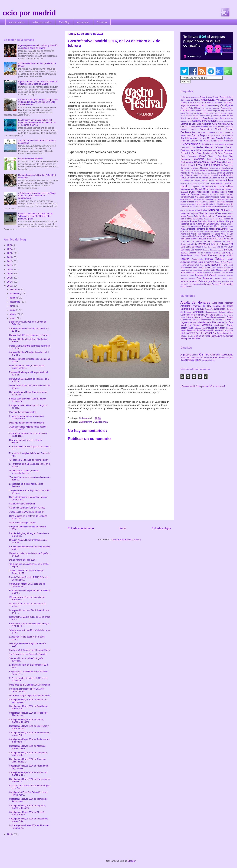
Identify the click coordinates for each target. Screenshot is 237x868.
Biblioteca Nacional (215, 103)
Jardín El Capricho (225, 173)
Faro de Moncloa (219, 144)
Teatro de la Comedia (212, 273)
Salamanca (224, 358)
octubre (13, 298)
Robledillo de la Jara (224, 330)
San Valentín (197, 250)
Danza (196, 135)
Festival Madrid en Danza (221, 151)
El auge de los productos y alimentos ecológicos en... (26, 417)
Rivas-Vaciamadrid (206, 330)
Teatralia (210, 259)
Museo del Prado (198, 207)
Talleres (186, 259)
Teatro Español (212, 265)
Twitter (230, 278)
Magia (219, 184)
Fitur (231, 156)
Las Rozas (228, 320)
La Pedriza (196, 181)
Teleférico (222, 275)
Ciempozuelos (212, 312)
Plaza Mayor (223, 229)
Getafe (230, 317)
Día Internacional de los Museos (198, 138)
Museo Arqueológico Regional (205, 192)
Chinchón (199, 312)
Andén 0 (204, 97)
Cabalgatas (227, 105)
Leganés (185, 322)
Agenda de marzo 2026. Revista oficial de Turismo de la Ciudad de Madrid (38, 83)
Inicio (123, 528)
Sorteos (197, 255)
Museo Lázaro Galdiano (209, 197)
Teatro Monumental (219, 270)
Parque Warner (226, 224)
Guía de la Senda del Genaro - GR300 (27, 508)
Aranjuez (187, 306)
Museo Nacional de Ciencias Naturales (216, 199)
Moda (207, 189)
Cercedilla (220, 309)
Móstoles (208, 325)
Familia (206, 144)
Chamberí (215, 355)
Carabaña (209, 309)
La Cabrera (217, 320)
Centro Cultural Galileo (190, 116)
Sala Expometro (210, 247)
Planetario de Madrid (206, 229)
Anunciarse (83, 22)
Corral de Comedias (207, 133)
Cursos (220, 133)
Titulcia (190, 336)
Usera (205, 360)
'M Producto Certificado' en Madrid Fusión (29, 460)
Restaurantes (186, 244)
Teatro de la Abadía (195, 273)
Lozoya (194, 322)
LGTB (197, 175)
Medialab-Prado (211, 187)
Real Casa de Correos (200, 236)
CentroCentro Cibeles (205, 121)
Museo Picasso (188, 202)
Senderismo (187, 255)
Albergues (196, 97)
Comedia (195, 129)
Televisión (229, 275)
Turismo (208, 278)
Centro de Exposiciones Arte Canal (209, 118)
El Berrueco (199, 317)
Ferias (201, 147)
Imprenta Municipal (200, 168)
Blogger (132, 861)
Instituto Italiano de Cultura (206, 173)
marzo (13, 310)
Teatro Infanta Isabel (202, 267)
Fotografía (200, 159)
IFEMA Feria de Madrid (208, 165)
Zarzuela (216, 284)
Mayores (197, 187)
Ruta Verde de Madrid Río (30, 159)
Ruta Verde (214, 244)
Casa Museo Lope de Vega (214, 111)
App (211, 97)
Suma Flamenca (210, 255)
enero (13, 318)
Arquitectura (208, 100)
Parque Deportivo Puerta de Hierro (208, 221)
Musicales (203, 210)
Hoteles (184, 165)
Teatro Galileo (187, 267)
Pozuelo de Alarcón (216, 328)
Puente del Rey (227, 231)
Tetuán (198, 360)
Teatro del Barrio (227, 273)
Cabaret (185, 108)
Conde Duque (224, 129)
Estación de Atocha (201, 141)
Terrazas (185, 278)
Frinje (211, 159)
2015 (10, 834)
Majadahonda (205, 322)
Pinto (204, 328)
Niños (218, 213)
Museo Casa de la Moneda (215, 194)
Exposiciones (191, 144)
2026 (10, 245)
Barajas (195, 355)
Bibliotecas (196, 106)
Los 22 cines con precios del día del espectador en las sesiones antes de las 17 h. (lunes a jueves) (37, 123)
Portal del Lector (213, 231)
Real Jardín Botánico (190, 239)
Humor (191, 165)
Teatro (221, 259)
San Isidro (186, 250)
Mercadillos (227, 187)
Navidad (204, 213)
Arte (218, 100)
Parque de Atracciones (191, 226)
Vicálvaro (211, 360)
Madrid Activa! (186, 184)
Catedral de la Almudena (198, 113)
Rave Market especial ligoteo (23, 412)
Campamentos (227, 108)
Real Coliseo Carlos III (222, 236)
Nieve (212, 213)
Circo (230, 124)
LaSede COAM (208, 181)
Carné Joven (196, 111)
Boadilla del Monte (223, 306)
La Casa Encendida (209, 175)
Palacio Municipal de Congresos (210, 216)
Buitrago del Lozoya (193, 309)
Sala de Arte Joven (225, 247)
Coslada (220, 315)
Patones (198, 328)
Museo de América (188, 204)
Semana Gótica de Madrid (213, 250)
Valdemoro (228, 336)
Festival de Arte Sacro (192, 153)
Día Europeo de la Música (222, 135)
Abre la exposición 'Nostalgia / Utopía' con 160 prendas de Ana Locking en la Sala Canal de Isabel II (38, 102)
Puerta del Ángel (189, 234)
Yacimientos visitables (202, 284)
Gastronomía (101, 422)
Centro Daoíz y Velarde (210, 116)
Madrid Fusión (209, 184)
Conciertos (207, 129)
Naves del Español (190, 213)
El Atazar (190, 317)
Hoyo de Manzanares (202, 320)
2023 (10, 257)
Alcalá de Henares (196, 302)
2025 (10, 249)
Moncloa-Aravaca (196, 358)
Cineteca (223, 124)
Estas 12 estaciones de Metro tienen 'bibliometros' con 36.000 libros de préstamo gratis (35, 216)
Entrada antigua (161, 528)
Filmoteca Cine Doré (218, 156)
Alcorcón (229, 303)
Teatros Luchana (188, 275)
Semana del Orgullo (223, 253)
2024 (10, 253)
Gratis (213, 162)
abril (12, 306)
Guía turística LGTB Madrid (22, 504)
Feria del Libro (188, 148)
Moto (212, 189)
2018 (10, 278)
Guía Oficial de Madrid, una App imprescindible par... (24, 472)
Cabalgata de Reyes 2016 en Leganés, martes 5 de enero (27, 807)
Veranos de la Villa (190, 282)
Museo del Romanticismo (217, 207)
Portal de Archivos (197, 231)
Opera (190, 216)
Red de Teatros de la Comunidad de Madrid (210, 241)
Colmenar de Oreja (206, 315)
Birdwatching (214, 106)
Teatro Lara (228, 267)
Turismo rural (220, 278)
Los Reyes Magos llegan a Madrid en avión (29, 696)
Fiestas (203, 156)
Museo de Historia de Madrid (210, 204)
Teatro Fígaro (227, 265)
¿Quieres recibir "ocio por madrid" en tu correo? (203, 386)
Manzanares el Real (223, 322)
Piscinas (191, 229)
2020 (10, 270)
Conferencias (189, 132)
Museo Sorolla (202, 202)
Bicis (205, 106)
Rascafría (191, 330)
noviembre (15, 294)
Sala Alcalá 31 (226, 244)
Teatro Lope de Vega (189, 270)
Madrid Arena (197, 184)
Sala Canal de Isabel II (192, 247)
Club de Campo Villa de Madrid (194, 127)
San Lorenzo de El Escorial (197, 333)
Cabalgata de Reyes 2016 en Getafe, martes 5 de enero (27, 721)
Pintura (184, 229)
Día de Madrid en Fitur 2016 (22, 560)
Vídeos (190, 284)
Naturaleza (227, 210)
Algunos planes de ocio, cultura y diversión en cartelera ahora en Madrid (38, 47)
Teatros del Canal (206, 275)
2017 (10, 282)
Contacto (102, 22)
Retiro (195, 244)
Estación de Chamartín (222, 141)
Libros (230, 180)
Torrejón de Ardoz (202, 336)
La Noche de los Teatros (198, 178)
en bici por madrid (42, 22)
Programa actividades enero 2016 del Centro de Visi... (27, 690)
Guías (220, 162)
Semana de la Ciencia (201, 253)
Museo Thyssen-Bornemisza (221, 202)
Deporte (205, 135)
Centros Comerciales (225, 121)
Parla (191, 328)
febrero (13, 314)
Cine (215, 124)
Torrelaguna (217, 336)
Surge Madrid (226, 255)
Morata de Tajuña (191, 325)
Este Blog (64, 22)
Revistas (203, 244)
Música (215, 210)
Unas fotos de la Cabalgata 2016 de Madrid (29, 685)
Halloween (228, 162)
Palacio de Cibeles (194, 219)
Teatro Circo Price (206, 262)
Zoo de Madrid (226, 284)
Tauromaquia (198, 259)
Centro (205, 354)
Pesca (231, 226)
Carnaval (185, 111)
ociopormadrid (186, 287)
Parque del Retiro (212, 226)
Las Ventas (220, 181)
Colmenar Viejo (188, 315)
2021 (10, 265)
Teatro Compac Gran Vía (192, 265)
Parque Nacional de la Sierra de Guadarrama (207, 223)
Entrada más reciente (81, 528)
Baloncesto (200, 103)
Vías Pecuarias (224, 282)
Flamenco (187, 159)
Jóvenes (190, 175)
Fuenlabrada (211, 317)
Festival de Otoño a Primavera (218, 153)
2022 (10, 261)
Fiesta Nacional (189, 156)
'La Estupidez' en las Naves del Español (28, 654)
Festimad (205, 151)
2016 (10, 286)
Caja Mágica (195, 108)
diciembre (14, 290)
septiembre (15, 302)
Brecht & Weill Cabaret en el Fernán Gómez (30, 650)
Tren (200, 278)
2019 (10, 274)
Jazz (183, 175)
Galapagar (222, 317)
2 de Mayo (186, 97)
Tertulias (192, 278)
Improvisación (216, 168)
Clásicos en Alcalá (215, 127)
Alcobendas (219, 303)
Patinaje (225, 226)
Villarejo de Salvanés (190, 338)
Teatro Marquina (204, 270)
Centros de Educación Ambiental (196, 124)
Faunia (230, 144)
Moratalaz (208, 358)
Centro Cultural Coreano (224, 113)
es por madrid (17, 22)
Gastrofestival (86, 422)
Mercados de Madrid (192, 189)
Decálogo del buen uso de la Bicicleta (27, 423)
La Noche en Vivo (217, 178)
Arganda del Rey (203, 306)
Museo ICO (193, 197)
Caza (212, 113)
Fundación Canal (224, 159)
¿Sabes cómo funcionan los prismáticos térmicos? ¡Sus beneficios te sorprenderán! (37, 196)
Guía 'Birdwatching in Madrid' (23, 523)
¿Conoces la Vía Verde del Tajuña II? (27, 512)
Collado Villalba (226, 312)
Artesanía (225, 100)
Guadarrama (186, 320)
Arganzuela (186, 355)
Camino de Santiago (211, 108)
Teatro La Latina (217, 268)
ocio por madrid (29, 13)
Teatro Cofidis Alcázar (224, 262)
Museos (193, 210)
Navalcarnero (220, 325)
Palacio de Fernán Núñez (214, 219)
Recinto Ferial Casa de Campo (214, 239)
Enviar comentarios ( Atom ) (127, 540)
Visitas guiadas (208, 281)
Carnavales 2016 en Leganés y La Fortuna (29, 335)
